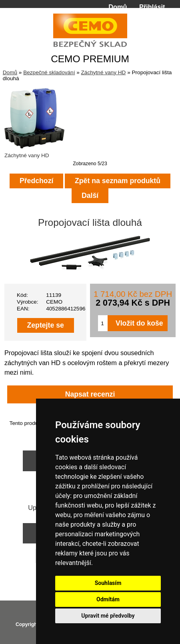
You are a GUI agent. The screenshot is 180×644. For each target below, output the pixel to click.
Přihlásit (152, 7)
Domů (118, 7)
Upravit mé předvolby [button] (108, 616)
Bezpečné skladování (49, 72)
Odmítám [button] (108, 599)
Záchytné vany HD (104, 72)
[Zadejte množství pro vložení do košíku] (103, 323)
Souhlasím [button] (108, 583)
